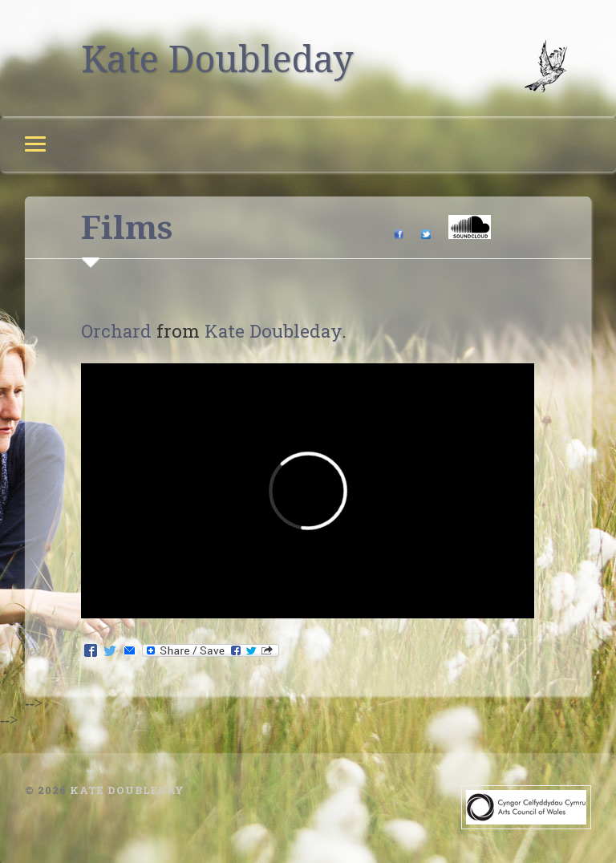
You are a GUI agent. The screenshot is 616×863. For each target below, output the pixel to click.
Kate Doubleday (217, 58)
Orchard (116, 330)
